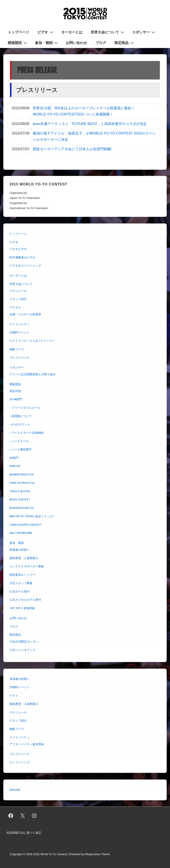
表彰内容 (15, 391)
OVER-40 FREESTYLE (22, 483)
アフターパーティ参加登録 (27, 744)
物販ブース (17, 349)
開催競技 (18, 42)
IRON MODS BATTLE (22, 508)
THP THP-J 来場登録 (22, 608)
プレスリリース (20, 358)
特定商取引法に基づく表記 (24, 833)
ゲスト (14, 696)
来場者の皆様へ (20, 550)
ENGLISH (15, 790)
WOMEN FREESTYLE (22, 474)
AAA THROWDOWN (21, 533)
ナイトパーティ (20, 324)
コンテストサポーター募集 (27, 566)
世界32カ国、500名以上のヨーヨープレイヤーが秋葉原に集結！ (84, 108)
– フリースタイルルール (25, 408)
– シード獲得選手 (21, 449)
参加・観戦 (47, 42)
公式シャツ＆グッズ (22, 650)
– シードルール (19, 441)
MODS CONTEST (20, 499)
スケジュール (18, 291)
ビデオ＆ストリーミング (25, 266)
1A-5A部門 (16, 399)
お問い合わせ (76, 43)
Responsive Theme (98, 854)
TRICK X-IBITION (20, 491)
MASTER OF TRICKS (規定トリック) (31, 516)
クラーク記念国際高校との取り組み (33, 374)
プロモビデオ (18, 249)
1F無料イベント (19, 332)
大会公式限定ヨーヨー (24, 642)
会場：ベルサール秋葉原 (25, 314)
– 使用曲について (21, 416)
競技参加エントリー (22, 575)
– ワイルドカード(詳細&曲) (27, 433)
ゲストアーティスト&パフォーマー (32, 341)
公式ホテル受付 (20, 592)
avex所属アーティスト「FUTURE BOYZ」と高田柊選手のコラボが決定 (90, 124)
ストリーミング (20, 762)
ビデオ (46, 32)
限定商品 (125, 42)
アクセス (15, 307)
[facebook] (11, 816)
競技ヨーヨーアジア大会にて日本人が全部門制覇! (72, 149)
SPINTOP (15, 466)
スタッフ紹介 (18, 299)
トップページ (18, 32)
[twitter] (23, 816)
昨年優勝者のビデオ (22, 257)
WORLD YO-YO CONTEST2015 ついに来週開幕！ (73, 114)
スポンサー (144, 32)
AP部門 (14, 458)
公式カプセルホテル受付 (25, 600)
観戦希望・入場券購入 (24, 558)
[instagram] (34, 816)
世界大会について (108, 32)
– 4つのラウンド (20, 424)
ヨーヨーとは (72, 32)
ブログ (101, 43)
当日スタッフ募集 (21, 583)
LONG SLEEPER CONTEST (25, 525)
